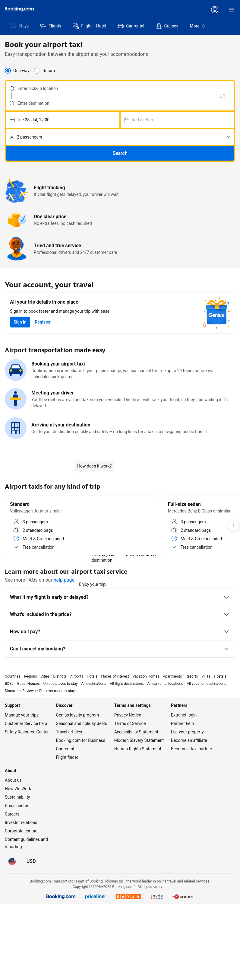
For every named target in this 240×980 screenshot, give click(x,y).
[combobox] (109, 88)
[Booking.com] (19, 9)
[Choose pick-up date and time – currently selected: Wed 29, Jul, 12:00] (177, 120)
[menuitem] (19, 26)
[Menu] (232, 10)
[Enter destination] (112, 103)
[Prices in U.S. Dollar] (31, 861)
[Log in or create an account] (215, 10)
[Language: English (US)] (12, 861)
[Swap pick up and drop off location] (223, 96)
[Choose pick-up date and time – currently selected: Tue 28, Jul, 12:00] (63, 120)
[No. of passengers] (120, 137)
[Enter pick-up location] (112, 88)
